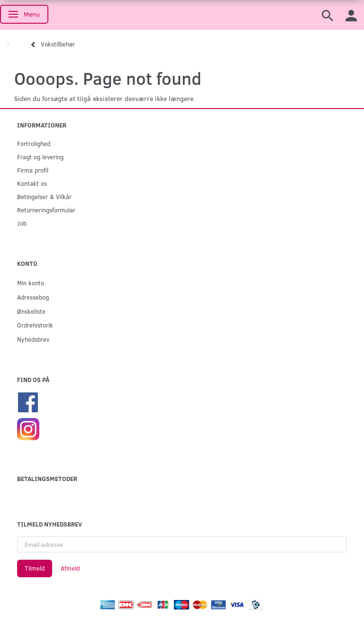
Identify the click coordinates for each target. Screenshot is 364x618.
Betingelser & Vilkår (44, 196)
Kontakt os (32, 183)
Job (22, 223)
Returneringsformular (46, 210)
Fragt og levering (40, 157)
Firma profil (33, 170)
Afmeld (70, 568)
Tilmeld (35, 568)
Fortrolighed (34, 143)
